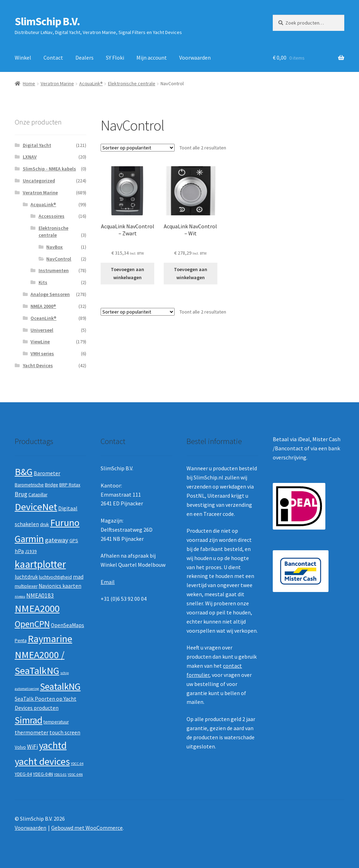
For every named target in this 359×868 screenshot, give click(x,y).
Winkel (23, 58)
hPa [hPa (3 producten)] (19, 551)
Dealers (84, 58)
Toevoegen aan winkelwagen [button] (127, 273)
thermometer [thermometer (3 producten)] (32, 732)
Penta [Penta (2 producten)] (21, 641)
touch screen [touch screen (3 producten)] (65, 732)
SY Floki (115, 58)
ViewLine (40, 342)
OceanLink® (43, 318)
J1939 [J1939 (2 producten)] (31, 551)
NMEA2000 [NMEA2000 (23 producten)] (37, 608)
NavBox (55, 247)
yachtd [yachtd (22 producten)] (53, 745)
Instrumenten (54, 270)
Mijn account (152, 58)
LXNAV (30, 157)
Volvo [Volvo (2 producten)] (20, 747)
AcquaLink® (91, 83)
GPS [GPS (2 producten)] (74, 541)
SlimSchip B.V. (47, 21)
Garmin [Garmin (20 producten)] (29, 539)
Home (29, 83)
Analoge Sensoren (50, 294)
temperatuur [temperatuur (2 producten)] (56, 722)
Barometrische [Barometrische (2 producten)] (29, 485)
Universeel (42, 330)
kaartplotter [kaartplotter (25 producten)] (40, 564)
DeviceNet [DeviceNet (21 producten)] (36, 507)
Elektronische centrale (132, 83)
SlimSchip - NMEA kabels (49, 169)
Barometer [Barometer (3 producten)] (47, 473)
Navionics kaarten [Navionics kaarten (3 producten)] (60, 586)
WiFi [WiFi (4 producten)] (32, 747)
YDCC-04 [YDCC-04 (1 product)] (77, 764)
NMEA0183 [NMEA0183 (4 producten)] (40, 596)
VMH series (42, 354)
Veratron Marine (57, 83)
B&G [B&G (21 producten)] (24, 472)
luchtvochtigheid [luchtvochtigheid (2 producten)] (55, 577)
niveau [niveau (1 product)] (20, 596)
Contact (53, 58)
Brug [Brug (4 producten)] (21, 494)
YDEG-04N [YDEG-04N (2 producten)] (43, 774)
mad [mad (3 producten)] (78, 577)
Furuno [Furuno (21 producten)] (65, 523)
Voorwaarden (195, 58)
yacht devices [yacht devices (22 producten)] (42, 761)
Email (108, 582)
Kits (43, 282)
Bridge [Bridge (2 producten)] (52, 485)
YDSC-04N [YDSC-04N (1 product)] (75, 775)
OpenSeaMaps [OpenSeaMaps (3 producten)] (67, 625)
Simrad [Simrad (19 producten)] (29, 720)
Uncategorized (39, 181)
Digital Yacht (37, 145)
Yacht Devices (38, 365)
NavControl (59, 259)
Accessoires (52, 216)
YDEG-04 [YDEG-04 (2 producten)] (23, 774)
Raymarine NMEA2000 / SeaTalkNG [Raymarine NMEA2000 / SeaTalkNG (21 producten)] (43, 655)
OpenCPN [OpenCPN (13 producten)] (32, 624)
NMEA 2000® (43, 306)
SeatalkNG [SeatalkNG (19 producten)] (60, 687)
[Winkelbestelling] (138, 148)
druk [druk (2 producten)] (45, 524)
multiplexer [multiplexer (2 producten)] (26, 586)
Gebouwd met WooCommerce (87, 828)
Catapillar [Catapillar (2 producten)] (38, 495)
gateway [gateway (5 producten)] (57, 540)
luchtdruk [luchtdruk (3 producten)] (26, 577)
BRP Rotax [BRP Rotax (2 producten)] (70, 485)
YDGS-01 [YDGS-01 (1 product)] (60, 775)
